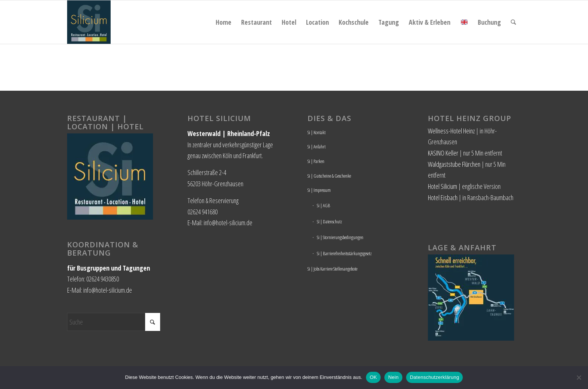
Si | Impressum (319, 190)
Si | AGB (323, 205)
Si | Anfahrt (316, 147)
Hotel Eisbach (443, 197)
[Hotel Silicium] (89, 22)
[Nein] (579, 377)
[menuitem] (223, 22)
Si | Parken (316, 161)
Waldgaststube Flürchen (454, 164)
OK (373, 377)
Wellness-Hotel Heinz (451, 131)
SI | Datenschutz (329, 221)
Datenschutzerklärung (434, 377)
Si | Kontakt (316, 132)
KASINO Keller (443, 153)
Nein (393, 377)
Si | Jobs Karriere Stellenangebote (332, 269)
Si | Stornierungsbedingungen (340, 237)
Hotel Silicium (442, 186)
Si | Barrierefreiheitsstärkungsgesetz (344, 253)
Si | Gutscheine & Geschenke (329, 176)
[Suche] (513, 22)
